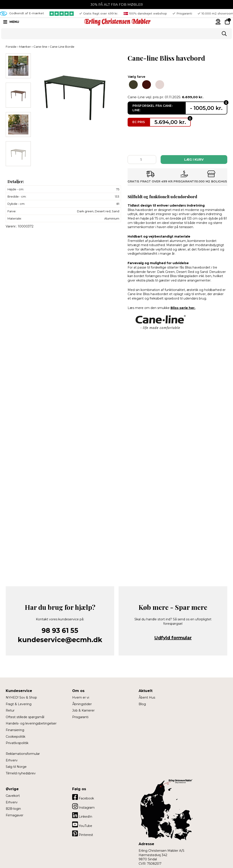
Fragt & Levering (19, 704)
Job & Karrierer (83, 710)
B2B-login (13, 809)
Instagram (83, 806)
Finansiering (15, 730)
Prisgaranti (80, 717)
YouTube (82, 824)
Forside (11, 47)
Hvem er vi (81, 697)
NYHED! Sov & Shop (21, 697)
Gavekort (13, 796)
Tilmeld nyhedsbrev (21, 773)
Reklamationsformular (23, 754)
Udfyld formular (173, 638)
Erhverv (12, 760)
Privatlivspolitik (17, 743)
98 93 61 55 (60, 631)
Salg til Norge (16, 767)
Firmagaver (15, 815)
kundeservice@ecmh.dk (60, 640)
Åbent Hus (147, 697)
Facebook (83, 797)
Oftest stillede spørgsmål (25, 717)
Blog (142, 704)
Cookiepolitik (16, 737)
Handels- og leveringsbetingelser (31, 723)
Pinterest (83, 833)
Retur (10, 710)
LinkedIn (82, 815)
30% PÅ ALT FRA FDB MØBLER (117, 5)
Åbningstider (82, 704)
